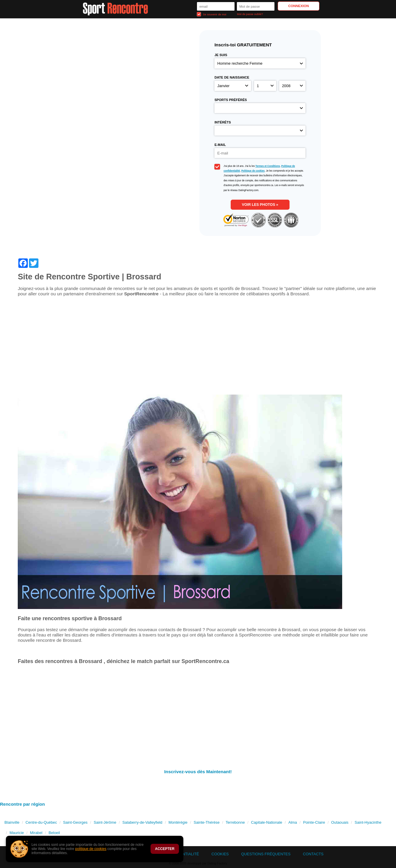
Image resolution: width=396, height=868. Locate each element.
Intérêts (223, 122)
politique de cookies (91, 849)
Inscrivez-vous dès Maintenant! (198, 772)
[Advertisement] (198, 348)
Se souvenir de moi (212, 14)
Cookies (220, 854)
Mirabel (36, 833)
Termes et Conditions (268, 166)
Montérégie (178, 822)
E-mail (220, 145)
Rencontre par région (22, 804)
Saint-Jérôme (105, 822)
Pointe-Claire (314, 822)
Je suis (221, 55)
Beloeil (54, 833)
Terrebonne (235, 822)
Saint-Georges (75, 822)
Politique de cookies (253, 171)
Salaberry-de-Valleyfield (142, 822)
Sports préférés (231, 100)
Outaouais (340, 822)
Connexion (298, 6)
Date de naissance (232, 77)
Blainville (12, 822)
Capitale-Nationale (267, 822)
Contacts (313, 854)
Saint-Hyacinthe (368, 822)
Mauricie (17, 833)
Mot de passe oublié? (250, 14)
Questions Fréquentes (266, 854)
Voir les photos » (260, 205)
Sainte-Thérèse (207, 822)
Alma (293, 822)
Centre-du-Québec (41, 822)
